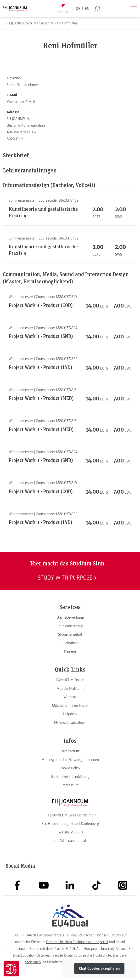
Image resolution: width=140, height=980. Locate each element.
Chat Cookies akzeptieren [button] (99, 969)
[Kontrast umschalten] (64, 9)
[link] (70, 617)
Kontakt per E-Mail (21, 102)
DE (78, 9)
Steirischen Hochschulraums (99, 935)
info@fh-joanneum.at (70, 841)
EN (87, 9)
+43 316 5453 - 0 (70, 832)
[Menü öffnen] (134, 9)
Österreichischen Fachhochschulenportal (77, 942)
